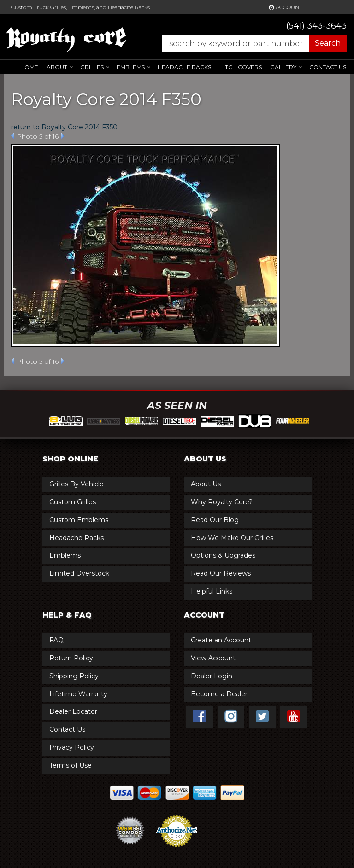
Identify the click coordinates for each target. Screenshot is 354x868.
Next (62, 136)
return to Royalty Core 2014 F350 (64, 127)
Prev (13, 136)
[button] (250, 44)
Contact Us (328, 67)
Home (29, 67)
